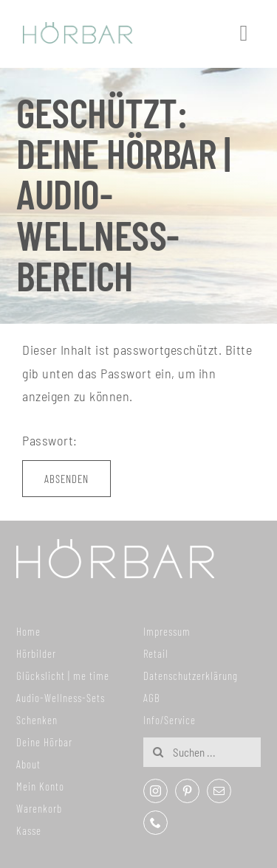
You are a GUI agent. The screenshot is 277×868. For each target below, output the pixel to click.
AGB (152, 698)
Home (28, 631)
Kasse (29, 830)
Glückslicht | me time (63, 676)
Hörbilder (36, 653)
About (28, 764)
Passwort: (129, 440)
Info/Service (170, 720)
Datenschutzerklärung (191, 676)
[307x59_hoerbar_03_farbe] (78, 29)
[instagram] (155, 791)
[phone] (155, 823)
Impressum (167, 631)
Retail (156, 653)
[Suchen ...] (202, 752)
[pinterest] (187, 791)
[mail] (219, 791)
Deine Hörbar (44, 742)
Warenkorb (39, 808)
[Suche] (158, 752)
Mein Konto (40, 786)
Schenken (37, 720)
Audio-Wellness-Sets (61, 698)
